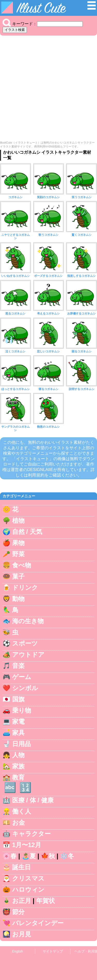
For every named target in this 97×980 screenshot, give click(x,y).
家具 (18, 733)
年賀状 (46, 901)
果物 (18, 543)
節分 (18, 912)
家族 (18, 766)
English (18, 951)
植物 (18, 521)
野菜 (18, 554)
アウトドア (28, 655)
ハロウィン (28, 890)
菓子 (18, 576)
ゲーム (22, 677)
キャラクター (31, 834)
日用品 (21, 744)
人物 (18, 755)
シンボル (25, 688)
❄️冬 (67, 856)
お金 (18, 823)
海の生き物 (28, 621)
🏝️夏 (29, 856)
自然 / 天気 (27, 532)
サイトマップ (53, 951)
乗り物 (22, 710)
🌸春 (10, 856)
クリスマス (28, 878)
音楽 (18, 666)
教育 (18, 777)
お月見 (22, 934)
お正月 (22, 901)
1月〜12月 (27, 845)
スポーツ (25, 643)
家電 (18, 721)
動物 (18, 599)
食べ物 (22, 565)
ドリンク (25, 588)
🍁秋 (48, 856)
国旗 (18, 699)
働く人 (22, 811)
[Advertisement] (48, 89)
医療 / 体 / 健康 (33, 800)
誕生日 (21, 867)
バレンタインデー (38, 923)
